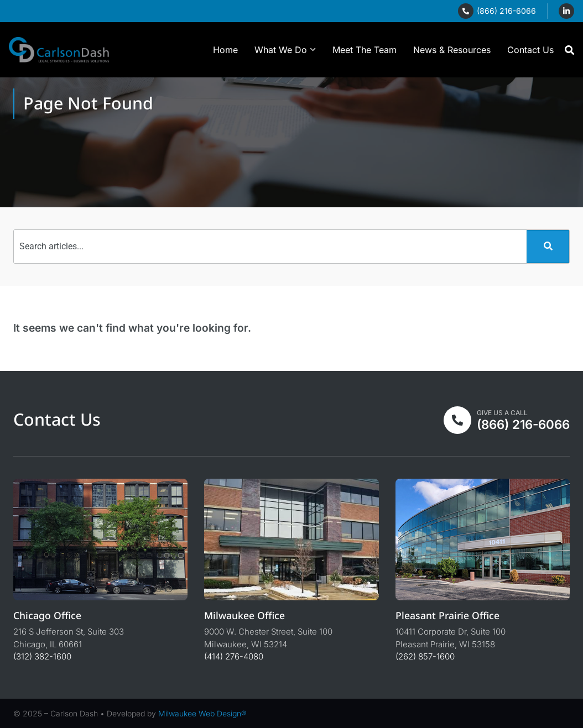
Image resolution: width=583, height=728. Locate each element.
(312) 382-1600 (42, 656)
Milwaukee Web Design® (202, 713)
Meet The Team (365, 50)
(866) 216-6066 (506, 11)
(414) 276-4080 (234, 656)
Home (225, 50)
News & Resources (452, 50)
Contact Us (530, 50)
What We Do (285, 49)
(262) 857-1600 (425, 656)
